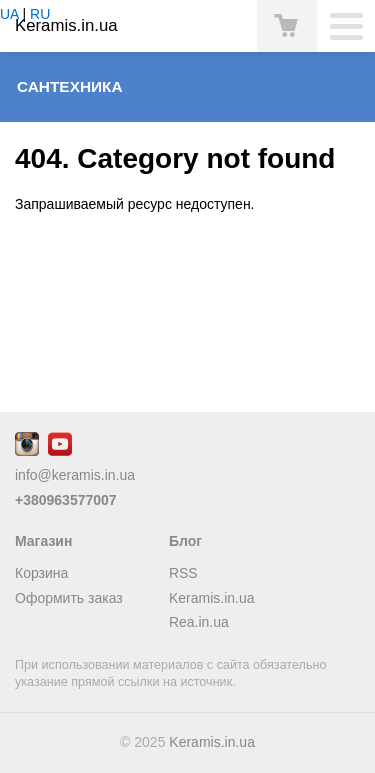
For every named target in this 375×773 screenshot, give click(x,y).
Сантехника (70, 86)
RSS (183, 573)
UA (9, 14)
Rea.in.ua (199, 622)
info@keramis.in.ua (75, 475)
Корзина (41, 573)
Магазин (43, 541)
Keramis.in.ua (212, 598)
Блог (185, 541)
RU (40, 14)
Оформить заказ (69, 598)
